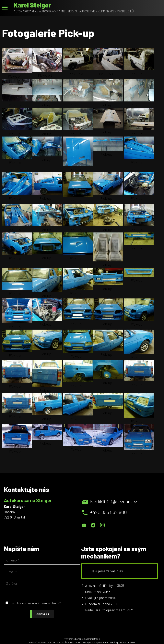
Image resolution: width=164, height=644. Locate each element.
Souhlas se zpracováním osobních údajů (36, 603)
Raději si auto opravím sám (105, 610)
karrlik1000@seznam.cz (114, 501)
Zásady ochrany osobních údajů (98, 642)
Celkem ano (94, 592)
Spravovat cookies (125, 642)
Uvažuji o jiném (96, 598)
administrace (93, 639)
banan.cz (80, 639)
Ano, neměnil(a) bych (101, 585)
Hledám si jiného (98, 604)
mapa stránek (73, 642)
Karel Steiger (32, 5)
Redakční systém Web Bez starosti (47, 642)
